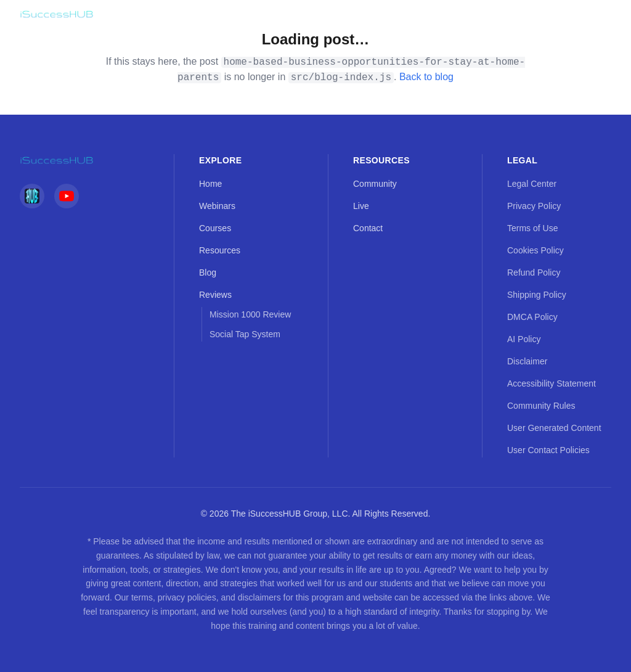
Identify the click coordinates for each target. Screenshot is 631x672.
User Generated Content (554, 428)
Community (375, 184)
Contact (368, 228)
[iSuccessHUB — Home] (57, 14)
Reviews (215, 295)
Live (361, 206)
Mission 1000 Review (250, 314)
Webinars (217, 206)
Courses (215, 228)
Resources (220, 250)
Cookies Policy (535, 250)
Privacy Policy (534, 206)
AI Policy (524, 339)
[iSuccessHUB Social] (32, 196)
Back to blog (426, 77)
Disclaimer (527, 361)
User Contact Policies (548, 450)
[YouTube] (67, 196)
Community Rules (541, 406)
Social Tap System (245, 334)
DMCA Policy (532, 317)
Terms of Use (532, 228)
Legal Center (532, 184)
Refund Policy (534, 272)
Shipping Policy (537, 295)
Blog (208, 272)
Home (210, 184)
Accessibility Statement (552, 383)
